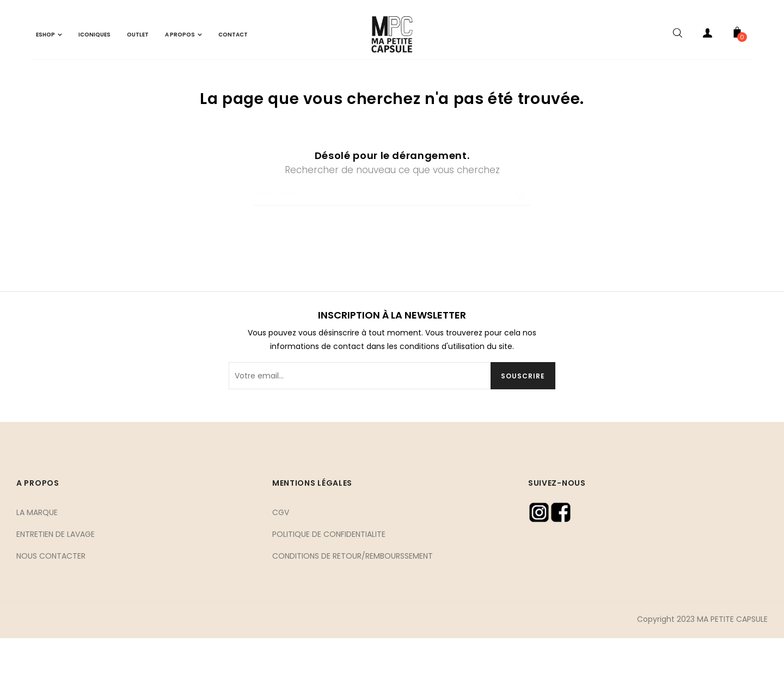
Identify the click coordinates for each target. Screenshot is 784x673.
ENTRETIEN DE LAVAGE (56, 568)
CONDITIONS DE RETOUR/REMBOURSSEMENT (353, 590)
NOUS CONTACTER (51, 590)
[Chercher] (392, 229)
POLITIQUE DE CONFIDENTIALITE (329, 568)
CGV (281, 547)
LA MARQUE (37, 547)
